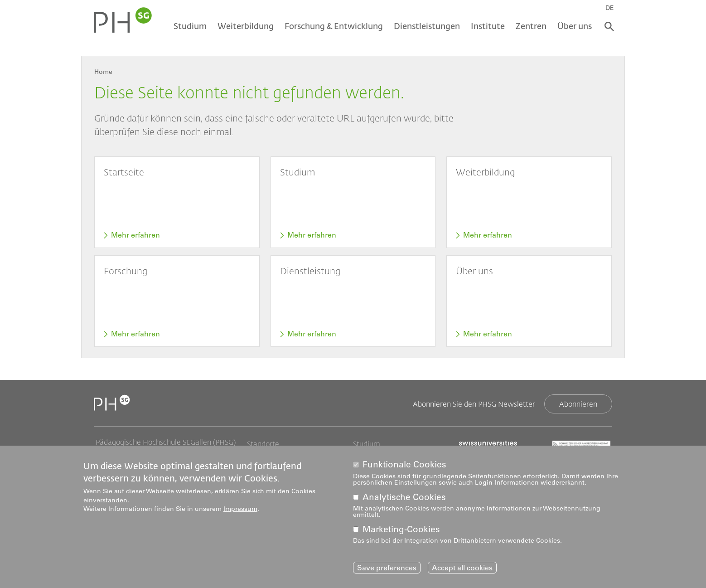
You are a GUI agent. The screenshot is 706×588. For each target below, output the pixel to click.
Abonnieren (578, 404)
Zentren (531, 26)
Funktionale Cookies (404, 466)
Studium (190, 26)
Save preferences (387, 569)
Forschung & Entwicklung (334, 26)
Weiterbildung (246, 26)
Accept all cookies (462, 569)
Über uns (575, 26)
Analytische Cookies (404, 499)
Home (103, 72)
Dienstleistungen (427, 26)
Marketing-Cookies (401, 531)
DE (610, 8)
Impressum (240, 510)
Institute (488, 26)
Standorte (263, 444)
